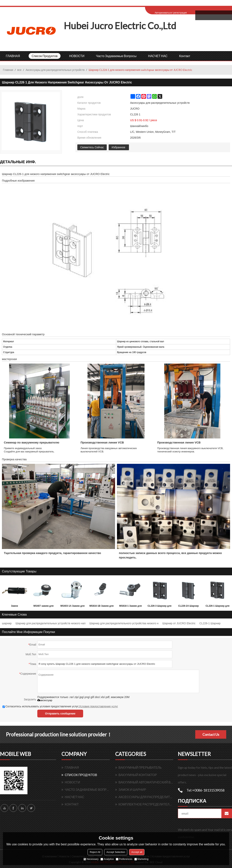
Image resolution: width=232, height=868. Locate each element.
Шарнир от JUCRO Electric (179, 623)
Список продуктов (44, 56)
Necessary (91, 859)
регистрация (180, 13)
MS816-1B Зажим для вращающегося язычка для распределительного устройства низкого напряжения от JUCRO (101, 607)
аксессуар (45, 700)
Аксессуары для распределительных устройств (55, 70)
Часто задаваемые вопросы (116, 56)
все (19, 70)
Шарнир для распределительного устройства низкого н (124, 623)
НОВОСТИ (77, 56)
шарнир (7, 623)
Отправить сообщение (60, 714)
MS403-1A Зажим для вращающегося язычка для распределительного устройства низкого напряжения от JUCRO (72, 607)
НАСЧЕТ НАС (158, 56)
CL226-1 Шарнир (210, 623)
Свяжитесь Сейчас (92, 147)
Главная (8, 70)
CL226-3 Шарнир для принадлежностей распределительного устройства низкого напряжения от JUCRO (159, 607)
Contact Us (211, 734)
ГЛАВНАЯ (13, 56)
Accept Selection (116, 852)
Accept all (137, 852)
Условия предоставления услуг (98, 706)
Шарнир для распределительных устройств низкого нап (50, 623)
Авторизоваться (163, 13)
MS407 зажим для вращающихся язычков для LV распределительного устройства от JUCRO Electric (44, 607)
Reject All (95, 852)
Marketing (141, 859)
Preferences (124, 859)
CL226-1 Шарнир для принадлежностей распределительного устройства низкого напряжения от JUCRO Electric (217, 607)
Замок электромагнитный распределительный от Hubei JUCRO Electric (14, 607)
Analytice (107, 859)
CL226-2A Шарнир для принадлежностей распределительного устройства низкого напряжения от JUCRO (188, 607)
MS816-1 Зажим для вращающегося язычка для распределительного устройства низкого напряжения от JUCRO (130, 607)
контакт (185, 56)
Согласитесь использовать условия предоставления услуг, (60, 706)
